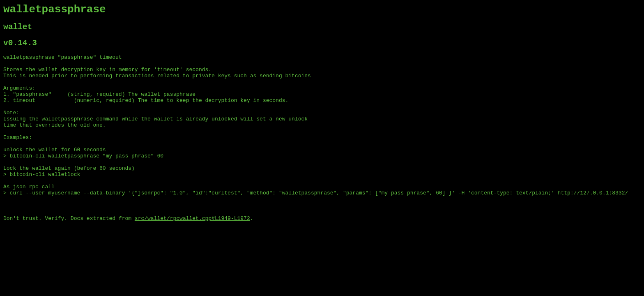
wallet (18, 31)
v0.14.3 (20, 49)
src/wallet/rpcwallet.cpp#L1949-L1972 (192, 255)
